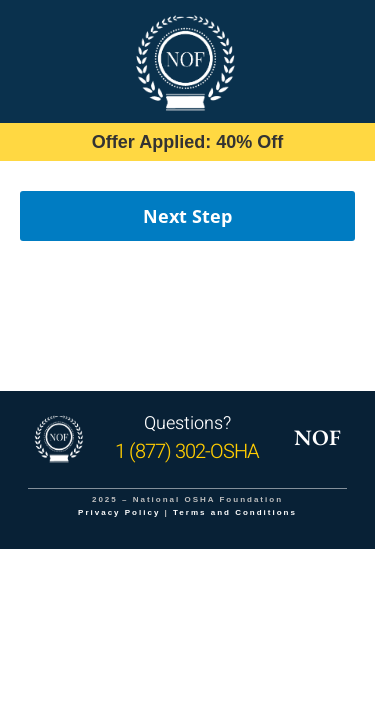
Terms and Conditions (235, 512)
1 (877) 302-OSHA (187, 451)
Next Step (187, 216)
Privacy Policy (119, 512)
